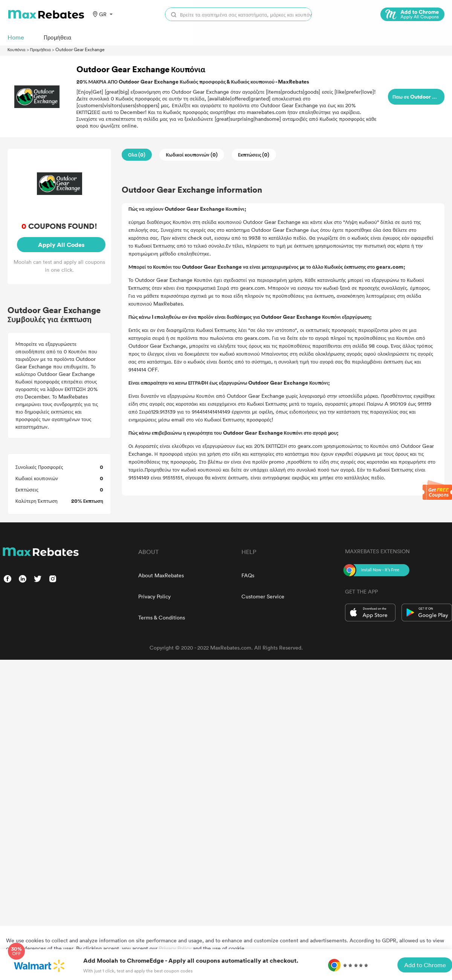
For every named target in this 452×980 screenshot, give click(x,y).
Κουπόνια (17, 49)
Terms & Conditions (162, 617)
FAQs (248, 575)
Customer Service (263, 596)
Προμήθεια (40, 49)
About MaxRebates (161, 575)
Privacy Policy (154, 596)
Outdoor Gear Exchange (80, 49)
